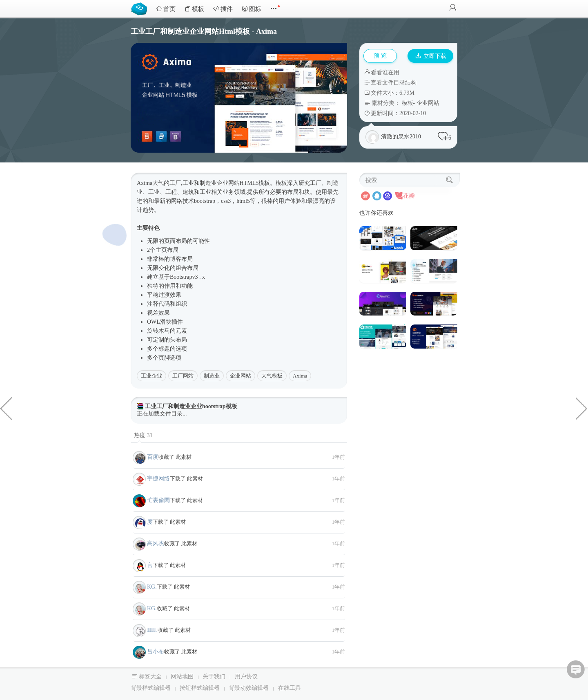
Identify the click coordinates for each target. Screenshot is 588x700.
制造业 (212, 376)
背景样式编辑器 (151, 688)
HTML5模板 (255, 183)
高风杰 (156, 543)
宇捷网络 (158, 479)
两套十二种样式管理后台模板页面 (6, 408)
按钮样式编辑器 (200, 688)
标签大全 (150, 677)
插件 (223, 9)
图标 (252, 9)
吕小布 (156, 652)
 (152, 630)
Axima (300, 376)
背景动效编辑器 (249, 688)
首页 (166, 9)
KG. (152, 587)
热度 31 (143, 435)
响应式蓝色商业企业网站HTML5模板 (582, 408)
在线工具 (290, 688)
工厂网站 (183, 376)
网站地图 (182, 677)
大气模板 (272, 376)
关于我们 (214, 677)
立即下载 (431, 56)
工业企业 (151, 376)
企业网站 (428, 103)
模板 (194, 9)
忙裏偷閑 (158, 500)
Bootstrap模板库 (141, 8)
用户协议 (246, 677)
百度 (153, 457)
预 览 (380, 56)
